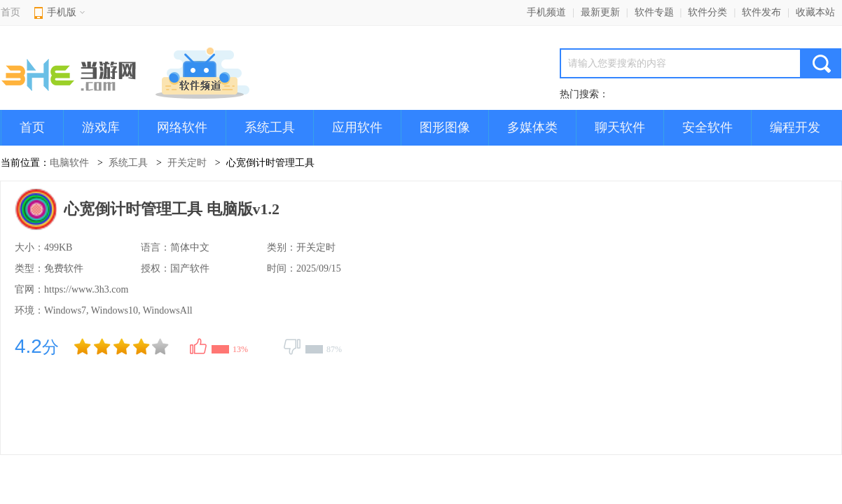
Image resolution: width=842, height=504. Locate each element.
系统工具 (270, 127)
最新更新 (600, 12)
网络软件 (182, 127)
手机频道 (546, 12)
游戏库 (101, 127)
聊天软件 (620, 127)
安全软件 (708, 127)
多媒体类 (532, 127)
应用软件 (357, 127)
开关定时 (187, 163)
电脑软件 (69, 163)
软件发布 (761, 12)
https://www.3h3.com (86, 289)
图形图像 (445, 127)
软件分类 (708, 12)
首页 (11, 12)
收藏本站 (815, 12)
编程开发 (795, 127)
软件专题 (654, 12)
